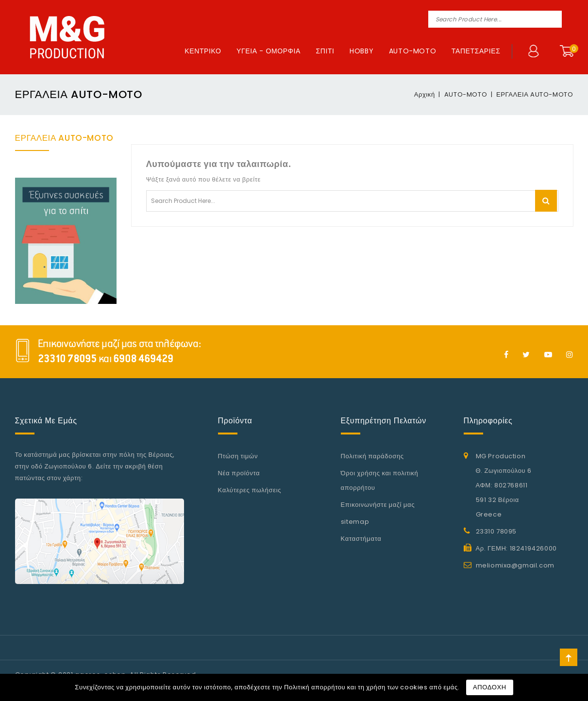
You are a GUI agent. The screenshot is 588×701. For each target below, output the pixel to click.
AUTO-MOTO (412, 51)
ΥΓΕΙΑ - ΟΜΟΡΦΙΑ (269, 51)
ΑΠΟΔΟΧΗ (490, 687)
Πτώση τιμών (238, 456)
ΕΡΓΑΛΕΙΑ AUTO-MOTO (64, 138)
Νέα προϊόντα (239, 473)
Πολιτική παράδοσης (372, 456)
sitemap (355, 522)
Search (553, 19)
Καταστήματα (361, 539)
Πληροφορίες (488, 421)
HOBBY (361, 51)
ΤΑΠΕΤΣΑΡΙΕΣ (476, 51)
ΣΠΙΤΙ (325, 51)
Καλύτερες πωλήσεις (250, 490)
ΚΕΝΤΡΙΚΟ (203, 51)
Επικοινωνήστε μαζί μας (378, 505)
